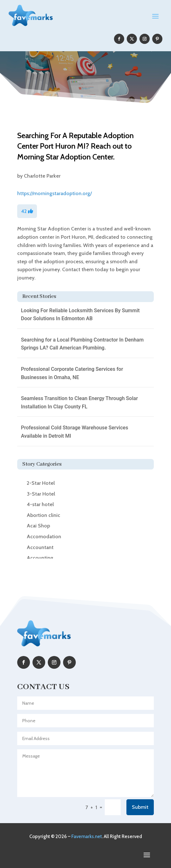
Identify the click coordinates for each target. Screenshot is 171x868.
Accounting (40, 558)
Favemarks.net (87, 836)
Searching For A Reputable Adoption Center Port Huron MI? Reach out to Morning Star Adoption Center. (75, 146)
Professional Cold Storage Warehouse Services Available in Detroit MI (75, 432)
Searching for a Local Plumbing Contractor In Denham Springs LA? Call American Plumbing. (82, 344)
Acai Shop (38, 526)
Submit (140, 807)
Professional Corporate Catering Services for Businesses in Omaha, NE (72, 373)
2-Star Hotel (41, 483)
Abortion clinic (43, 515)
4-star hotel (40, 504)
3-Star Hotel (41, 494)
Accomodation (44, 536)
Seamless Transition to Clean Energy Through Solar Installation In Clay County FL (79, 402)
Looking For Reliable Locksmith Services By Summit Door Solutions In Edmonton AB (80, 315)
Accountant (40, 547)
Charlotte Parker (42, 176)
